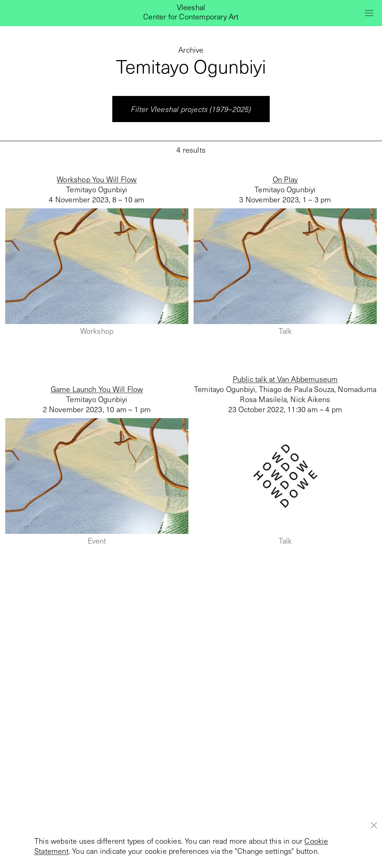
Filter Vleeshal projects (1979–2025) (191, 109)
